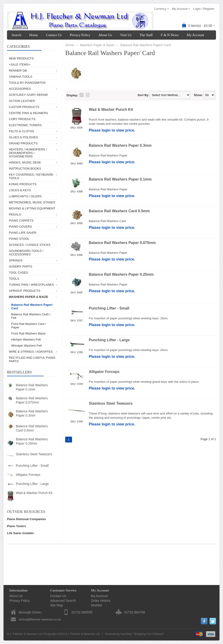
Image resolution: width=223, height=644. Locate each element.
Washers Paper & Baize (29, 297)
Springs (16, 260)
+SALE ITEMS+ (20, 64)
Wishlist (96, 605)
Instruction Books (25, 169)
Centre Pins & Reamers (28, 113)
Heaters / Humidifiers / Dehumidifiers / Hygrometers (28, 153)
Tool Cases (18, 273)
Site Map (57, 605)
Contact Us (54, 35)
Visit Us (126, 35)
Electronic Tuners (25, 125)
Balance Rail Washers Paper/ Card (32, 306)
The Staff (146, 35)
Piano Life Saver (23, 233)
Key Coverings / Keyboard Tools (31, 176)
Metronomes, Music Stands (32, 202)
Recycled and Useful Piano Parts (32, 359)
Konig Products (23, 184)
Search (16, 35)
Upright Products (25, 291)
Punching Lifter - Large (32, 484)
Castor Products (24, 107)
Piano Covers (20, 227)
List (88, 95)
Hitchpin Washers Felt (26, 339)
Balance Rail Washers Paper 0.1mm (32, 387)
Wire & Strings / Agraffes (31, 352)
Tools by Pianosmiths (27, 83)
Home (34, 35)
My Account (195, 35)
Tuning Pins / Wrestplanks (31, 285)
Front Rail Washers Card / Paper (29, 326)
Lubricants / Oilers (25, 196)
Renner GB (18, 71)
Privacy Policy (80, 35)
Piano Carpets (21, 221)
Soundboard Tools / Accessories (26, 253)
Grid (82, 95)
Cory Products (22, 119)
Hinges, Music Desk (25, 162)
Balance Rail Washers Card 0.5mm (32, 428)
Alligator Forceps (28, 475)
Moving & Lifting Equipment (32, 208)
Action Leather (22, 101)
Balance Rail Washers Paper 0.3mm (32, 413)
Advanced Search (63, 601)
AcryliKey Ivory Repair (28, 95)
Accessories (20, 89)
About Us (105, 35)
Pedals (15, 214)
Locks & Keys (20, 190)
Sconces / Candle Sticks (30, 245)
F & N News (170, 35)
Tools (14, 279)
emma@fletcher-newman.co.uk (40, 619)
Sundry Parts (21, 266)
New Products (21, 58)
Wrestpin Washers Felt (26, 346)
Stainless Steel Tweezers (34, 454)
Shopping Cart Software (149, 634)
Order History (101, 601)
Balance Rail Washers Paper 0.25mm (32, 441)
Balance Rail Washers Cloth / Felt (31, 316)
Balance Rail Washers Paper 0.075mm (32, 400)
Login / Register (204, 9)
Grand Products (23, 143)
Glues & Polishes (23, 137)
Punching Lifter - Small (32, 466)
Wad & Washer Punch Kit (34, 493)
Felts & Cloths (21, 131)
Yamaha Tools (21, 77)
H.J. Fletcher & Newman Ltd (82, 634)
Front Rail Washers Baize (28, 333)
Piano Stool (19, 239)
